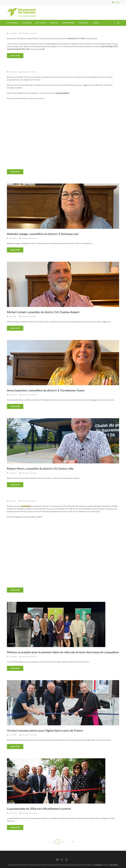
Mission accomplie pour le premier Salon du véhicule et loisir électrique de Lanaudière (63, 652)
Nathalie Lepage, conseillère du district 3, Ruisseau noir (43, 234)
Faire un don (83, 23)
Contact (96, 23)
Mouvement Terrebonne (29, 33)
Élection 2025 (41, 23)
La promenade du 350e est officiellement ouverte (39, 809)
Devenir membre (68, 23)
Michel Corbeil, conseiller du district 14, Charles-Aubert (43, 312)
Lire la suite (15, 56)
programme (26, 506)
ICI (43, 49)
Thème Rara (98, 865)
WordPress (114, 865)
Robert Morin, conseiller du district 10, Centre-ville (40, 469)
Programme (27, 23)
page (18, 517)
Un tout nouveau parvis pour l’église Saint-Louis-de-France (45, 730)
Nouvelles (54, 23)
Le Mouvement (12, 23)
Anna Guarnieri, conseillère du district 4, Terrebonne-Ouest (46, 390)
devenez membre (62, 93)
